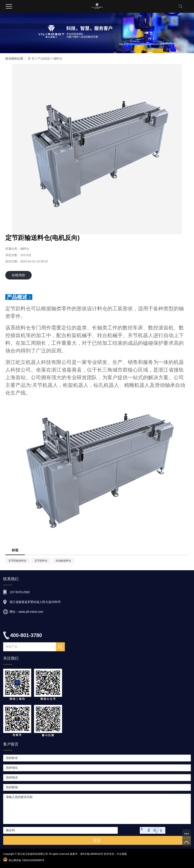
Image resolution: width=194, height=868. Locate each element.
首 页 (31, 58)
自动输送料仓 (63, 561)
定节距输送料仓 (17, 561)
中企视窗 (122, 854)
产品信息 (44, 58)
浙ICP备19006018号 (92, 854)
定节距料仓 (41, 561)
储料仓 (58, 58)
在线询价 (18, 275)
